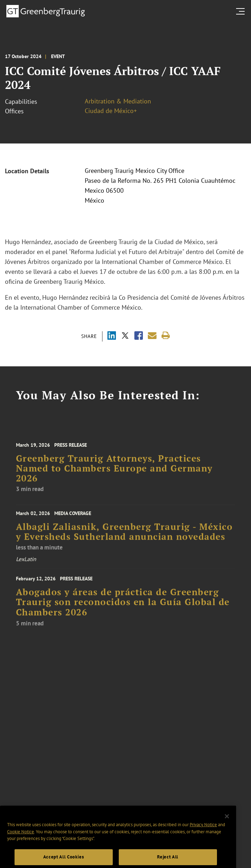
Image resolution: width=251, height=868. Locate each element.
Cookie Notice (21, 839)
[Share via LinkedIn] (112, 336)
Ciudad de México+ (111, 111)
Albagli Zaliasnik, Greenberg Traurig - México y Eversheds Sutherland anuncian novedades (124, 535)
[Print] (166, 336)
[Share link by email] (152, 336)
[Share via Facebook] (139, 336)
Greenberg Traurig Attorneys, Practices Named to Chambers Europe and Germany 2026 (114, 473)
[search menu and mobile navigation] (242, 11)
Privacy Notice (203, 832)
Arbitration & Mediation (118, 101)
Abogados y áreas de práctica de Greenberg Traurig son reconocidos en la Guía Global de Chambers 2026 (123, 607)
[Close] (227, 823)
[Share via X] (125, 336)
